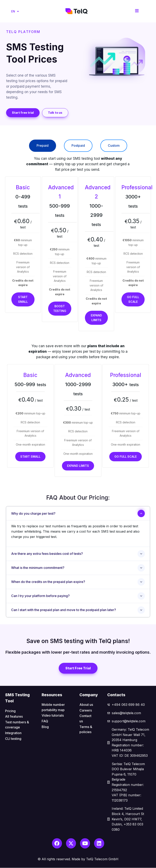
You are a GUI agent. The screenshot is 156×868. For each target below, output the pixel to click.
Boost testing (60, 308)
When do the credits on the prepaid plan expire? (48, 582)
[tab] (43, 146)
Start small (23, 299)
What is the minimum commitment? (38, 568)
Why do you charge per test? (33, 513)
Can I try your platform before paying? (40, 596)
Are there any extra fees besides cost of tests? (47, 554)
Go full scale (133, 299)
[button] (23, 113)
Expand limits (96, 318)
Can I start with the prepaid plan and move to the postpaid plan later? (64, 610)
